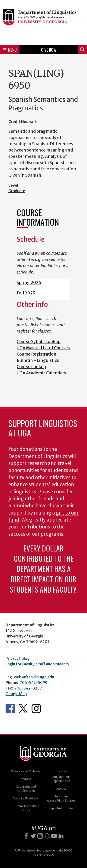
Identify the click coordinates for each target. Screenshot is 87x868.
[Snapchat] (47, 836)
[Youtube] (54, 836)
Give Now (49, 50)
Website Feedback (26, 798)
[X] (33, 836)
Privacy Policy (18, 658)
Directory (61, 771)
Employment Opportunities (61, 779)
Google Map (16, 694)
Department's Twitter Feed (23, 709)
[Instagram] (40, 836)
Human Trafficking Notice (26, 808)
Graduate (17, 191)
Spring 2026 (29, 282)
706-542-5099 (34, 683)
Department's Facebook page (10, 709)
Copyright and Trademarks (26, 789)
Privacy (61, 789)
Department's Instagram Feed (36, 709)
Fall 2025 (26, 293)
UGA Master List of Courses (43, 348)
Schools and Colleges (26, 771)
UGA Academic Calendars (41, 373)
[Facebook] (26, 836)
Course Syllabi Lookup (39, 342)
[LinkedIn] (61, 836)
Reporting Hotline (61, 808)
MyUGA (26, 779)
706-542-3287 (28, 688)
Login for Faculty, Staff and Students (37, 664)
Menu (10, 50)
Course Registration (37, 354)
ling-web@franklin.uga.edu (30, 677)
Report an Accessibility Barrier (61, 798)
